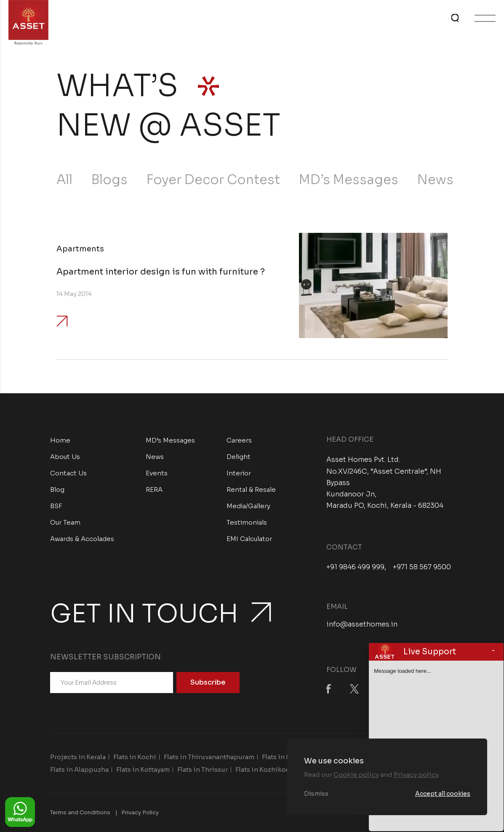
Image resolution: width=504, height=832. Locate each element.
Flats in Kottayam (143, 769)
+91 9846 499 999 (355, 567)
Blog (57, 489)
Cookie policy (356, 775)
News (435, 180)
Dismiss (316, 794)
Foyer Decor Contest (213, 180)
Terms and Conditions (80, 812)
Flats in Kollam (285, 757)
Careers (239, 440)
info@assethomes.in (362, 624)
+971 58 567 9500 (422, 567)
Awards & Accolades (82, 539)
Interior (239, 473)
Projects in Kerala (78, 757)
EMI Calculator (249, 539)
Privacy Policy (140, 812)
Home (60, 440)
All (64, 180)
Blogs (109, 180)
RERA (154, 489)
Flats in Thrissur (203, 769)
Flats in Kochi (135, 757)
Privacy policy (416, 775)
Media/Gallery (248, 506)
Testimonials (247, 522)
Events (157, 473)
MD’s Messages (349, 180)
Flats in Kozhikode (265, 769)
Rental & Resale (251, 489)
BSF (56, 506)
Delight (239, 457)
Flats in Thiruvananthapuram (209, 757)
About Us (65, 457)
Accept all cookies (443, 794)
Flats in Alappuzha (79, 769)
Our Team (65, 522)
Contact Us (68, 473)
